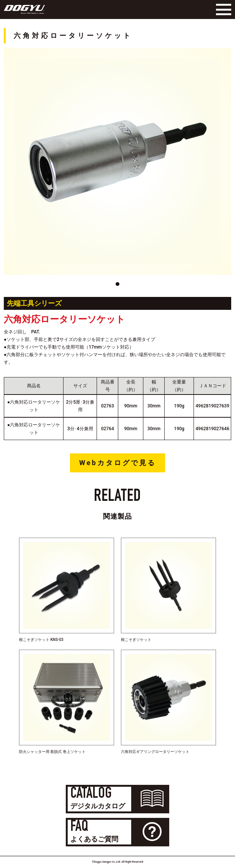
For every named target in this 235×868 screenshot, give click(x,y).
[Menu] (222, 9)
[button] (117, 284)
